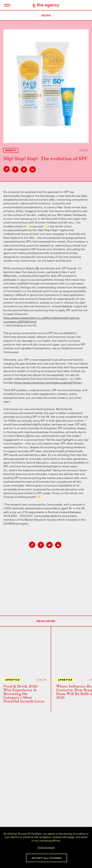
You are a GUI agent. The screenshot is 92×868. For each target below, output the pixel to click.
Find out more (46, 847)
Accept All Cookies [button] (47, 858)
